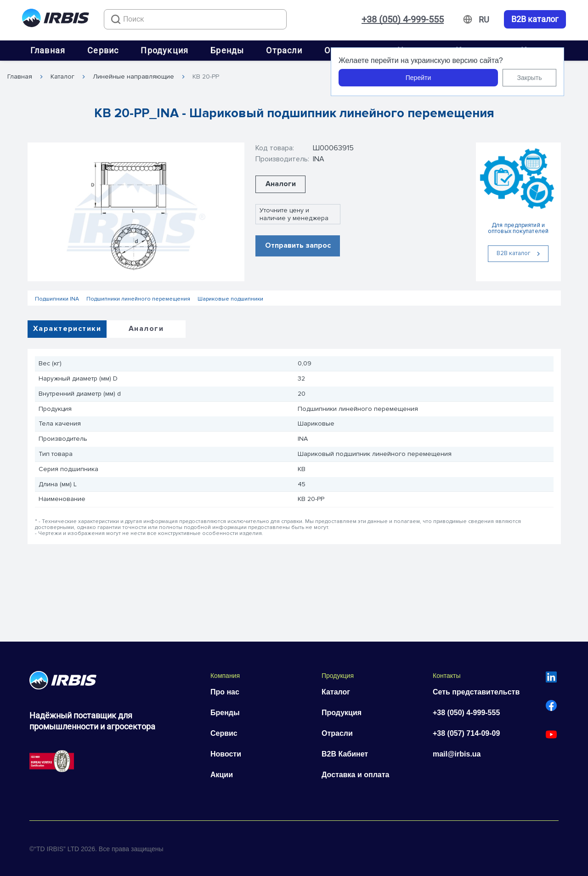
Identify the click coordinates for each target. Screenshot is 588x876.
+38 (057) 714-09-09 (466, 733)
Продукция (164, 50)
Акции (222, 775)
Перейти (418, 78)
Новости (226, 754)
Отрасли (284, 50)
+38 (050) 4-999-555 (403, 19)
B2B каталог (535, 19)
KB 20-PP (206, 77)
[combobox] (195, 19)
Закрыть (530, 78)
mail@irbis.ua (457, 754)
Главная (48, 50)
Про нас (225, 692)
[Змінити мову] (484, 20)
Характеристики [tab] (67, 329)
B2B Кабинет (345, 754)
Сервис (103, 50)
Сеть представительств (476, 692)
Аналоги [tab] (146, 329)
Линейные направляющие (133, 77)
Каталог (62, 77)
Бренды (227, 50)
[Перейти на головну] (56, 20)
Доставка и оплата (356, 775)
